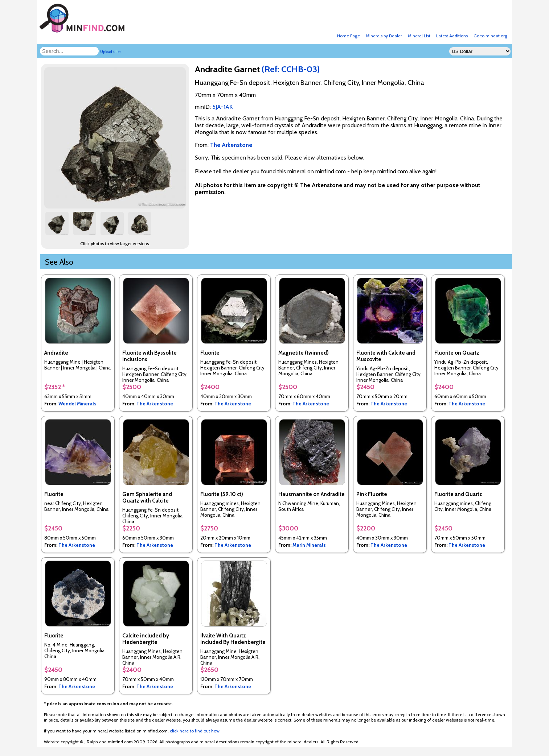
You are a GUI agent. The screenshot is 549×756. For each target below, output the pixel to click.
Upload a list (110, 52)
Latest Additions (452, 36)
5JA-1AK (222, 107)
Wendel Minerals (77, 404)
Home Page (349, 36)
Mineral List (419, 36)
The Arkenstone (155, 404)
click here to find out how (195, 731)
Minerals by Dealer (384, 36)
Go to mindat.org (490, 36)
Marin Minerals (309, 545)
